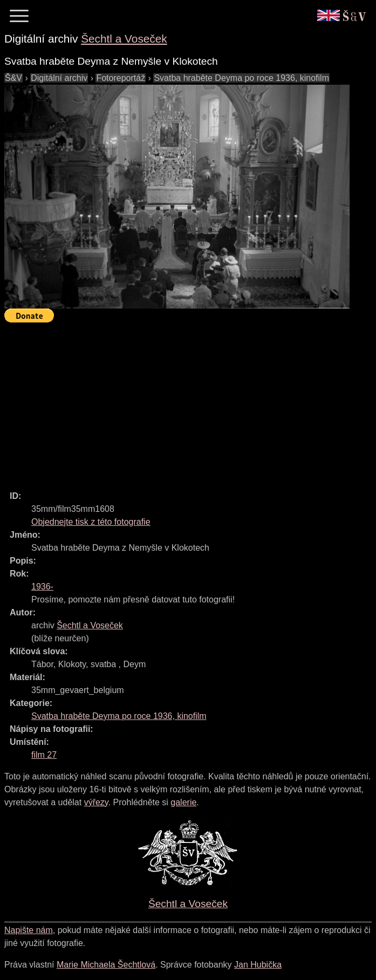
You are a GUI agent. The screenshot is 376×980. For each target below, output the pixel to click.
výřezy (96, 802)
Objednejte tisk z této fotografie (91, 522)
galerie (183, 802)
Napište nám (29, 930)
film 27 (44, 755)
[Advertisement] (190, 402)
